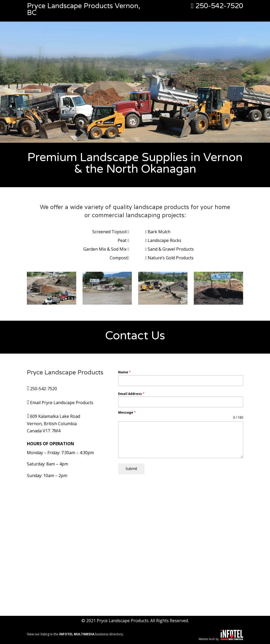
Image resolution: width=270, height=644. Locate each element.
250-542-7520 (217, 6)
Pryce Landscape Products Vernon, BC (84, 9)
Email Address (131, 394)
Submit (131, 469)
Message (127, 412)
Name (124, 372)
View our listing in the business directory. (75, 634)
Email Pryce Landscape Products (62, 403)
